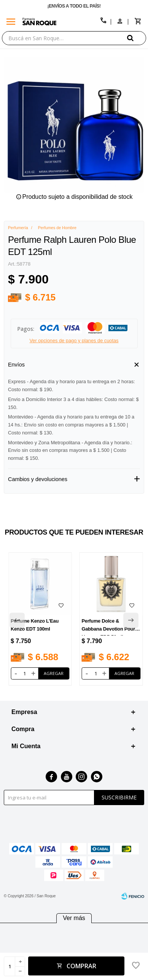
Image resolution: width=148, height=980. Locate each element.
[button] (137, 38)
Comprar (81, 966)
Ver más (74, 918)
